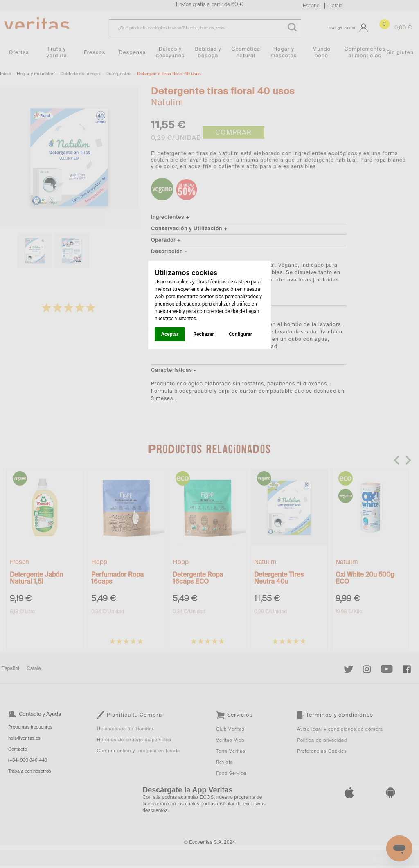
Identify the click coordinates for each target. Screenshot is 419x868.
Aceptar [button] (170, 334)
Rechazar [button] (203, 334)
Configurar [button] (240, 334)
